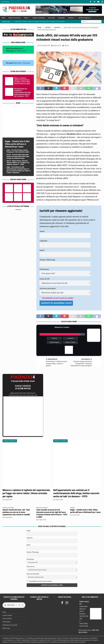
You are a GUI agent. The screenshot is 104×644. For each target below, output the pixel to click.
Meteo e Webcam (84, 18)
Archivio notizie (7, 615)
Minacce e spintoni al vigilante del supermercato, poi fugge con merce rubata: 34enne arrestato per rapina (26, 493)
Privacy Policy (70, 642)
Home (3, 18)
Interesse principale (48, 288)
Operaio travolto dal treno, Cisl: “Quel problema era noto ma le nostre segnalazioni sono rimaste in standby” (17, 512)
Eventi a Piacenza (39, 18)
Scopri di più (84, 626)
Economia (61, 18)
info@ (86, 623)
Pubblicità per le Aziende (10, 625)
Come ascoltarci (7, 618)
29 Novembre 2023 (45, 45)
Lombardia (70, 338)
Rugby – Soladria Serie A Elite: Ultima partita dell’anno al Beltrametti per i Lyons (17, 144)
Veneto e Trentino (70, 342)
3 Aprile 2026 (8, 517)
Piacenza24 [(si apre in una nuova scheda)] (27, 63)
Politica (71, 18)
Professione (44, 269)
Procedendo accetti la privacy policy (58, 298)
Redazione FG (57, 45)
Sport (26, 18)
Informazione (6, 622)
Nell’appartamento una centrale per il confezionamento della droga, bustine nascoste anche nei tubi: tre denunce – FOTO (23, 92)
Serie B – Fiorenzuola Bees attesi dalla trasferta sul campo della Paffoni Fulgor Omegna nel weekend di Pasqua (18, 156)
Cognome (43, 241)
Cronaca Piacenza (15, 18)
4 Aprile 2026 (8, 500)
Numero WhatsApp (47, 260)
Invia (24, 51)
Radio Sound (5, 2)
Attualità (51, 18)
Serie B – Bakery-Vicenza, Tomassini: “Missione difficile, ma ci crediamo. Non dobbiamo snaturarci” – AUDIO (18, 163)
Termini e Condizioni (80, 642)
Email (42, 250)
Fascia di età (45, 279)
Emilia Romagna (54, 342)
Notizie (48, 28)
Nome (42, 231)
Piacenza (54, 338)
